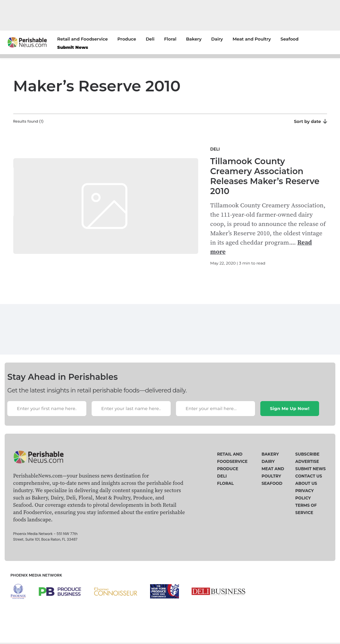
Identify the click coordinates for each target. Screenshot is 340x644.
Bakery (194, 39)
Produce (127, 39)
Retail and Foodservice (82, 39)
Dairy (217, 39)
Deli (150, 39)
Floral (170, 39)
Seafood (290, 39)
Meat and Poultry (252, 39)
